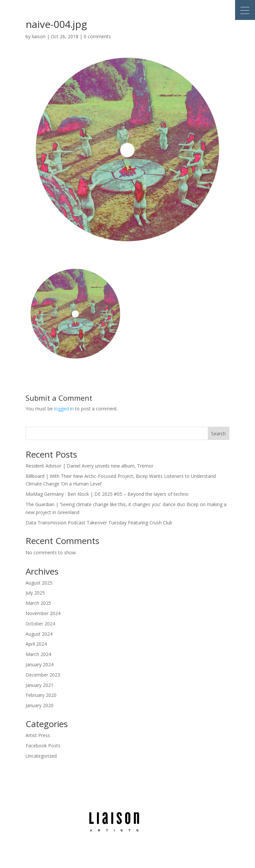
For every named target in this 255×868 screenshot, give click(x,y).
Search (218, 434)
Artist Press (38, 735)
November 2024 (43, 613)
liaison (39, 36)
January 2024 (40, 664)
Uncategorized (41, 756)
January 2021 (40, 685)
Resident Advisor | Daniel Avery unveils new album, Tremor (89, 466)
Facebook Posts (43, 746)
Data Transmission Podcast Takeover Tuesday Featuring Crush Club (99, 523)
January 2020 (40, 705)
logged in (64, 409)
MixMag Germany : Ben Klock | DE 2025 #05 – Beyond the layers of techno (107, 494)
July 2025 (35, 593)
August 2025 (39, 583)
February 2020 (41, 695)
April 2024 (36, 644)
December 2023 (43, 675)
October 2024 (40, 624)
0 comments (97, 36)
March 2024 (38, 654)
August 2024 (39, 634)
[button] (245, 10)
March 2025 (38, 603)
